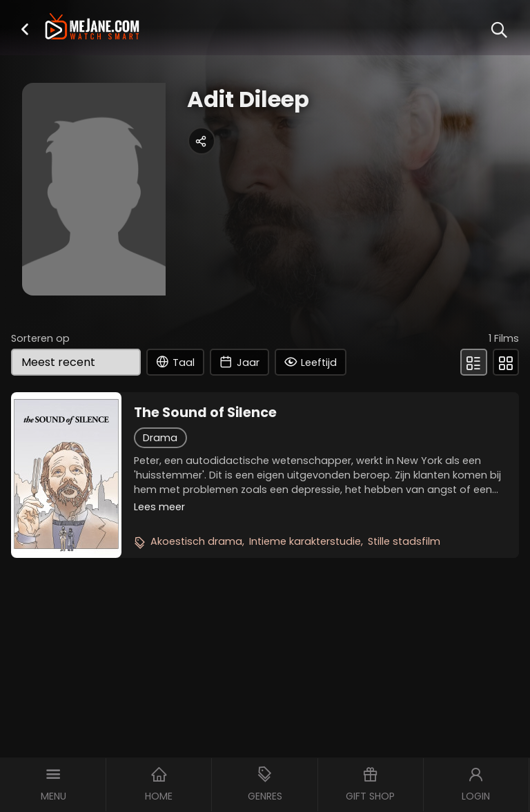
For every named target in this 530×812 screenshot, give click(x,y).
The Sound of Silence (205, 413)
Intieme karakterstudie (305, 541)
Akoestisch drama (196, 541)
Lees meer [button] (159, 507)
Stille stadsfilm (404, 541)
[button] (25, 29)
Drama (160, 438)
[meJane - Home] (92, 28)
